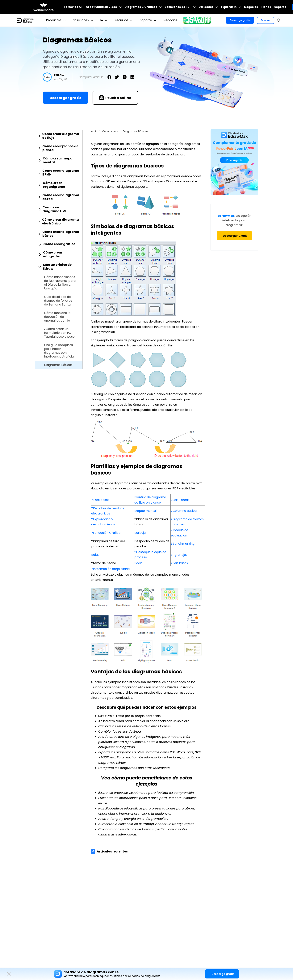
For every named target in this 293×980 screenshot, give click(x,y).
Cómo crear (110, 131)
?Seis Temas (180, 500)
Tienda (266, 7)
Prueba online (115, 98)
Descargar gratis (65, 98)
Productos (56, 20)
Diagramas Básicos (58, 365)
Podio (138, 563)
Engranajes (179, 555)
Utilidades (208, 7)
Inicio (94, 131)
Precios (266, 20)
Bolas (95, 555)
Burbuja (140, 533)
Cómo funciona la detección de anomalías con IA (57, 317)
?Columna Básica (184, 511)
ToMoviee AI (73, 7)
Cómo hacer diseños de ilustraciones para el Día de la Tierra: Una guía (60, 283)
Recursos (124, 20)
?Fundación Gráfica (106, 533)
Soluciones (84, 20)
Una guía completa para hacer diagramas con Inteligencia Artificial (59, 351)
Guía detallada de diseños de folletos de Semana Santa (58, 301)
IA (104, 20)
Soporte (280, 7)
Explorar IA (231, 7)
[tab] (59, 136)
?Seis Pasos (179, 563)
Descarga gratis (240, 20)
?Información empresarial (111, 569)
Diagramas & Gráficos (143, 7)
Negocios (251, 7)
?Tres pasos (100, 500)
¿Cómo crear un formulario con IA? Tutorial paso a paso (59, 333)
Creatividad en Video (104, 7)
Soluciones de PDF (180, 7)
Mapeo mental (145, 511)
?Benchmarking (183, 544)
